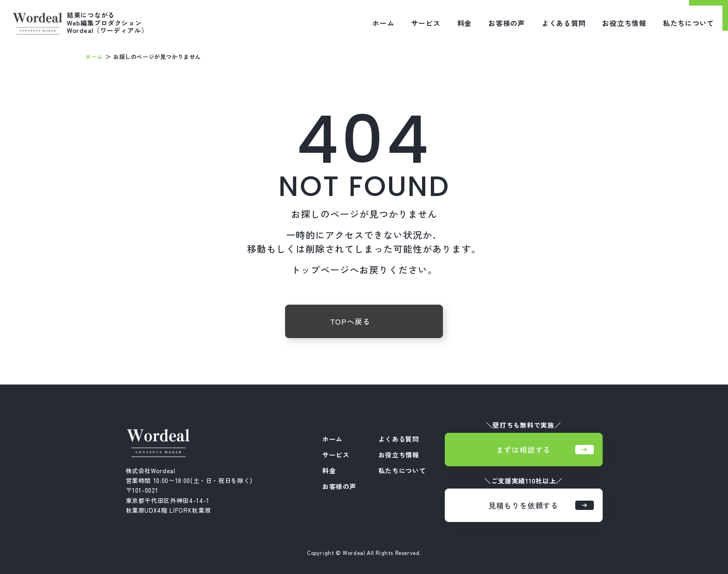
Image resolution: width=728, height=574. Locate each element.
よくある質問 (564, 23)
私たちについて (689, 23)
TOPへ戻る (350, 321)
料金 (465, 23)
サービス (426, 23)
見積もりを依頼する (541, 505)
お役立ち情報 (624, 23)
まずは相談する (545, 450)
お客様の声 (507, 23)
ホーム (383, 23)
